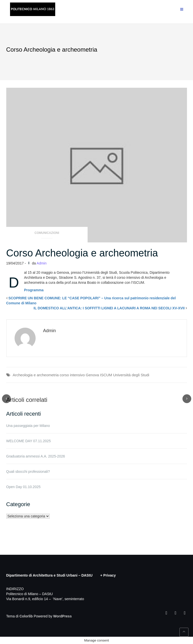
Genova (92, 375)
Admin (42, 263)
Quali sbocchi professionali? (28, 472)
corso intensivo (72, 375)
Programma (34, 290)
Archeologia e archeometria (36, 375)
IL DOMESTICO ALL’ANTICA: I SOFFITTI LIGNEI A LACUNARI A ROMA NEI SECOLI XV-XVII (109, 308)
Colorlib (26, 616)
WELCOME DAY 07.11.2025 (29, 441)
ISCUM (106, 375)
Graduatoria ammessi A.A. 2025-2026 (36, 456)
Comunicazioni (47, 233)
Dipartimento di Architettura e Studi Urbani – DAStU (49, 575)
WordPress (62, 616)
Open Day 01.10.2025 (23, 487)
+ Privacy (108, 575)
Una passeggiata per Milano (28, 426)
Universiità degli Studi (131, 375)
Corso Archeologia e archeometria (82, 253)
